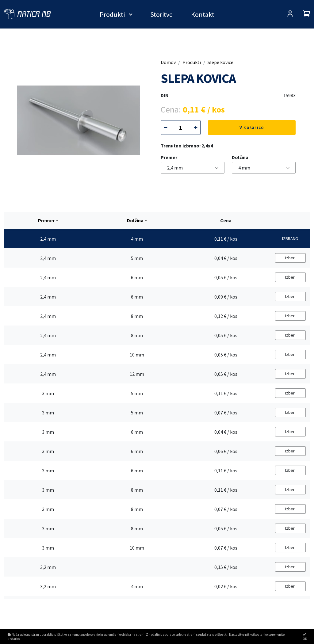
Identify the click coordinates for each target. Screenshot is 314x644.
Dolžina (240, 157)
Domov (168, 62)
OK (305, 637)
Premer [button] (46, 220)
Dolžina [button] (135, 220)
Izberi (290, 258)
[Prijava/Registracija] (290, 14)
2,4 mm (175, 168)
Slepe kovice (220, 62)
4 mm (244, 168)
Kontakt (203, 14)
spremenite (276, 634)
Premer (169, 157)
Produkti (112, 14)
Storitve (161, 14)
